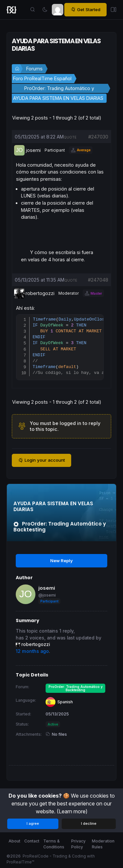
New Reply (61, 562)
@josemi (47, 596)
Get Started (85, 10)
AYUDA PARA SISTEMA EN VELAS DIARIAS (58, 98)
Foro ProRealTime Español (42, 78)
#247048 (98, 280)
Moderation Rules (103, 844)
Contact (32, 841)
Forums (34, 69)
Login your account (41, 462)
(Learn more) (72, 811)
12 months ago (32, 653)
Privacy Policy (78, 844)
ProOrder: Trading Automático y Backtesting (59, 89)
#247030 (98, 137)
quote (70, 137)
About (14, 841)
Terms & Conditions (54, 844)
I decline (89, 824)
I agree (33, 824)
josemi (47, 590)
